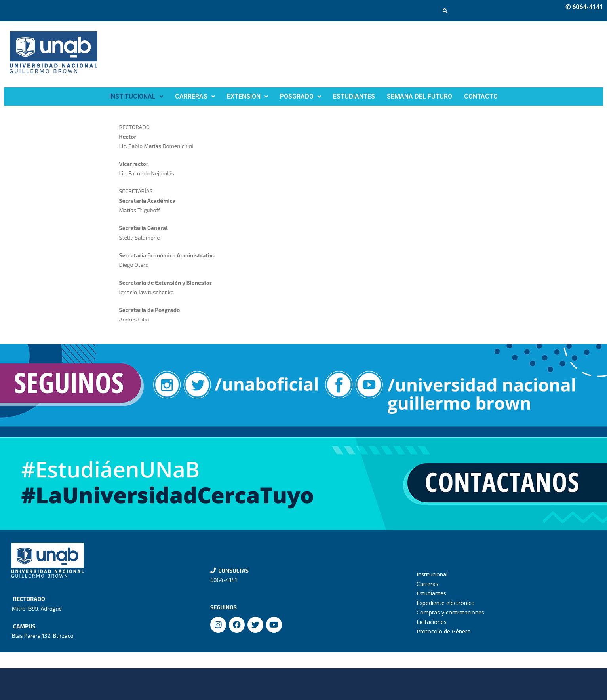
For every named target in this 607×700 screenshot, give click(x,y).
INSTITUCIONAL (136, 96)
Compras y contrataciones (450, 612)
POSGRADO (301, 96)
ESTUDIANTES (354, 96)
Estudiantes (431, 593)
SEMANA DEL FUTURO (420, 96)
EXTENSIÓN (247, 96)
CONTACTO (481, 96)
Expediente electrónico (446, 603)
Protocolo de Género (444, 631)
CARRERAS (195, 96)
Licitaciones (432, 622)
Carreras (427, 584)
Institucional (432, 574)
